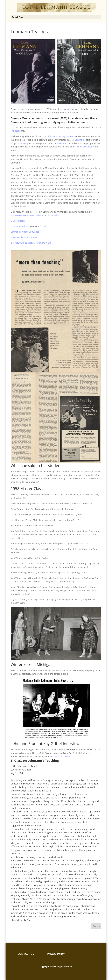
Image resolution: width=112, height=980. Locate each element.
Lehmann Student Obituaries (25, 232)
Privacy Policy (56, 954)
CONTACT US (26, 954)
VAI (69, 109)
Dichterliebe (53, 215)
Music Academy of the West (24, 237)
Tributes (15, 131)
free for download (84, 147)
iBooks (58, 136)
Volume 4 (22, 143)
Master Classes (18, 221)
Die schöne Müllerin (33, 215)
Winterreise (16, 215)
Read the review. (63, 757)
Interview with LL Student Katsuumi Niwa (31, 243)
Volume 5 (64, 143)
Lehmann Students (20, 226)
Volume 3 (79, 140)
